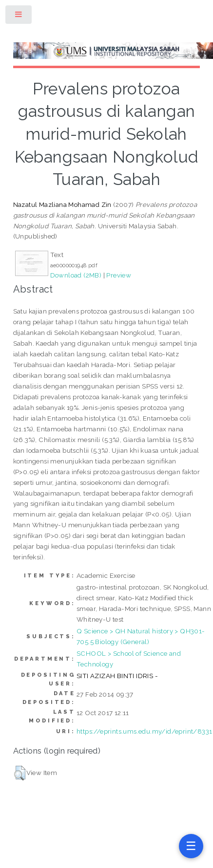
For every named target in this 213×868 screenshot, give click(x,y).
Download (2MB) (76, 275)
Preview (119, 275)
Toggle (19, 16)
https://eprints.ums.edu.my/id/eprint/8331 (144, 731)
